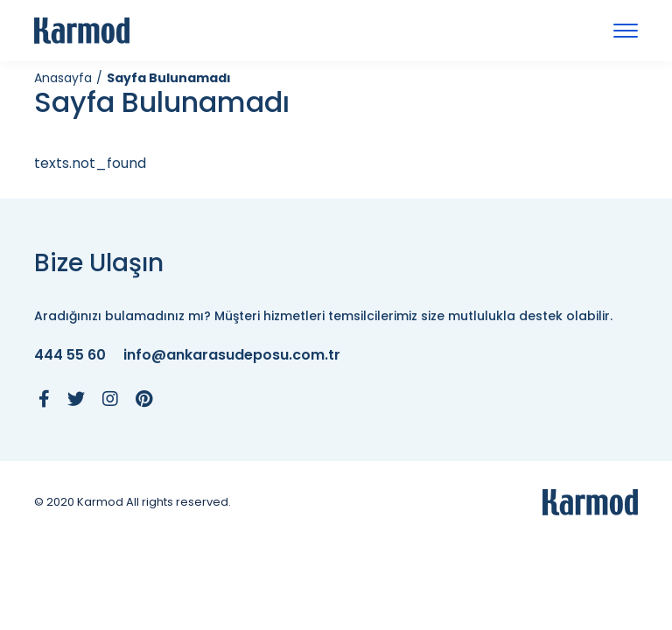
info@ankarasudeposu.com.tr (232, 356)
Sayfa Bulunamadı (169, 78)
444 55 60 (70, 356)
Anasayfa (63, 78)
